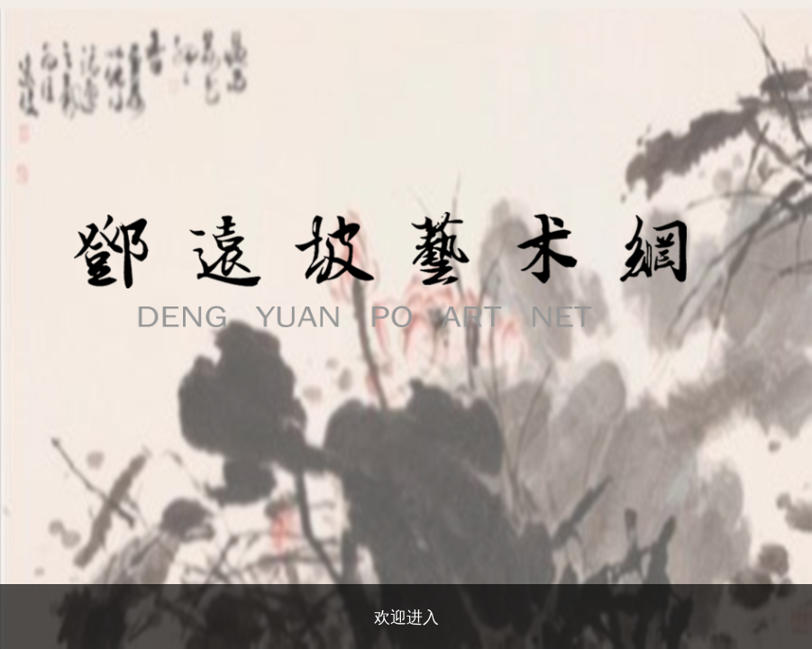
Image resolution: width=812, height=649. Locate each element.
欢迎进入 (406, 617)
